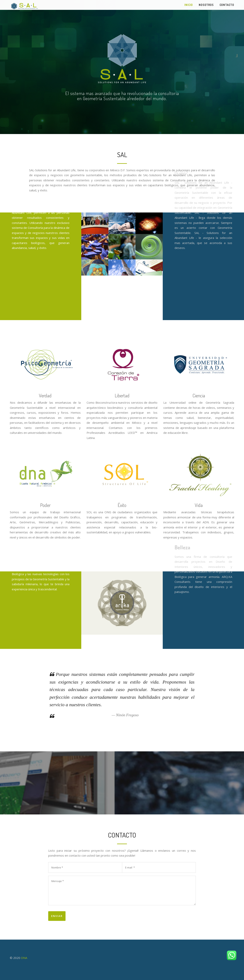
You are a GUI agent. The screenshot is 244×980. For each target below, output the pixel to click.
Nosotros (206, 5)
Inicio (189, 5)
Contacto (227, 5)
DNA (24, 958)
